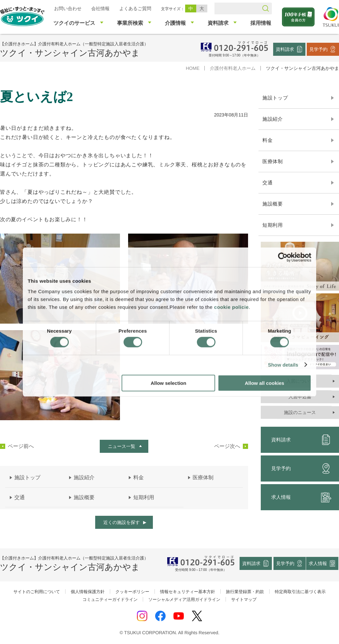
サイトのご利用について (37, 592)
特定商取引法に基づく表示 (300, 592)
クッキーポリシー (132, 592)
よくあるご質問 (135, 8)
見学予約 (318, 49)
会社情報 (100, 8)
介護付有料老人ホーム (233, 68)
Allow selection (168, 383)
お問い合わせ (68, 8)
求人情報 (318, 563)
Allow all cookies (265, 383)
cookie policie (231, 307)
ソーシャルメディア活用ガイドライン (184, 599)
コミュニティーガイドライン (110, 599)
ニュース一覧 (122, 446)
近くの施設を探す (122, 522)
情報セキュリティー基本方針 (188, 592)
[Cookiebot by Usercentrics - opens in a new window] (283, 257)
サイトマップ (244, 599)
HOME (193, 68)
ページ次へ (227, 446)
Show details (283, 365)
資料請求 (285, 49)
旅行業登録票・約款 (245, 592)
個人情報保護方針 (88, 592)
